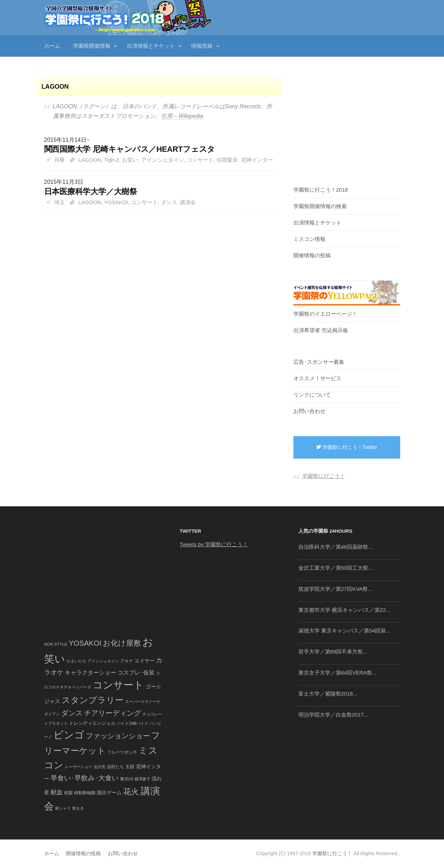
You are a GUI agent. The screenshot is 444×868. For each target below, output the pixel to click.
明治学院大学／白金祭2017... (333, 715)
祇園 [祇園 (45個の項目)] (68, 793)
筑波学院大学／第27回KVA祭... (335, 589)
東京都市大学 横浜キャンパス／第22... (344, 610)
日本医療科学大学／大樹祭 (91, 192)
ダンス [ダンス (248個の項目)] (72, 713)
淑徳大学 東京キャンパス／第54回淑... (344, 631)
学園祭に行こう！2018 (321, 190)
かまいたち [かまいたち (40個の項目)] (76, 661)
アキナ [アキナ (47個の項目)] (127, 661)
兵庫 (59, 160)
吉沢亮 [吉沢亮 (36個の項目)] (100, 767)
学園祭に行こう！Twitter (347, 447)
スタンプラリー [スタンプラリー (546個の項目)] (93, 700)
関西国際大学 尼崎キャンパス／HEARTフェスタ (130, 149)
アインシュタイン (163, 160)
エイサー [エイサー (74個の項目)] (145, 661)
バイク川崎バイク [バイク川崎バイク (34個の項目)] (132, 723)
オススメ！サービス (317, 378)
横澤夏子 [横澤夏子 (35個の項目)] (142, 779)
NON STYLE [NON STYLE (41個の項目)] (56, 644)
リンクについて (312, 395)
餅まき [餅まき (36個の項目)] (78, 808)
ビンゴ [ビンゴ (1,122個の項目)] (69, 735)
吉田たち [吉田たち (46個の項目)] (115, 767)
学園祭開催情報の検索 (320, 206)
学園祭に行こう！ (323, 476)
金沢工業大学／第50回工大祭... (336, 568)
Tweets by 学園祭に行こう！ (214, 544)
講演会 (188, 202)
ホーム (52, 46)
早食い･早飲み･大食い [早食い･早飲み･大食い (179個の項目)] (85, 778)
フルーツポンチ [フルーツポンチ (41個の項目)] (122, 752)
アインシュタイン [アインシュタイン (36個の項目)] (103, 661)
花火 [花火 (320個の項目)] (131, 792)
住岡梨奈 (227, 160)
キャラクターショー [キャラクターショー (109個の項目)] (90, 672)
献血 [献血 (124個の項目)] (57, 792)
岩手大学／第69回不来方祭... (333, 652)
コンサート (200, 160)
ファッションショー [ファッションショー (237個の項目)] (118, 736)
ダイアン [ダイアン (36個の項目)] (52, 714)
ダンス (169, 202)
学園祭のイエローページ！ (325, 314)
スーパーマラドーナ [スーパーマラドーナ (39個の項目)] (143, 702)
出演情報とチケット (151, 46)
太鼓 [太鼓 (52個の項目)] (130, 767)
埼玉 (59, 202)
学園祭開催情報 (92, 46)
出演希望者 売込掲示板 (321, 330)
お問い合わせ (309, 411)
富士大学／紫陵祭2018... (328, 694)
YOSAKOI (116, 202)
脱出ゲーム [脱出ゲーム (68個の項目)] (109, 792)
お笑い (130, 160)
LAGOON (90, 160)
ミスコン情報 (309, 239)
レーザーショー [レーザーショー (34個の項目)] (79, 767)
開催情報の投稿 (312, 255)
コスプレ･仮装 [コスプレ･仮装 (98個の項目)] (136, 673)
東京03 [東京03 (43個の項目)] (127, 779)
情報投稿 (202, 46)
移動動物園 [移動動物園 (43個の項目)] (85, 793)
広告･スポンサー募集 (319, 362)
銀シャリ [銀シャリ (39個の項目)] (63, 808)
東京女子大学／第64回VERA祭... (338, 673)
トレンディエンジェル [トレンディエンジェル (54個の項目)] (92, 723)
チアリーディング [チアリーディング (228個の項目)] (113, 713)
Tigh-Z (112, 160)
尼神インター (257, 160)
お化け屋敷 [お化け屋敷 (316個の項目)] (122, 643)
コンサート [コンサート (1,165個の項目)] (118, 685)
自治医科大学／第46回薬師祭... (336, 547)
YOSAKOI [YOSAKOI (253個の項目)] (85, 643)
